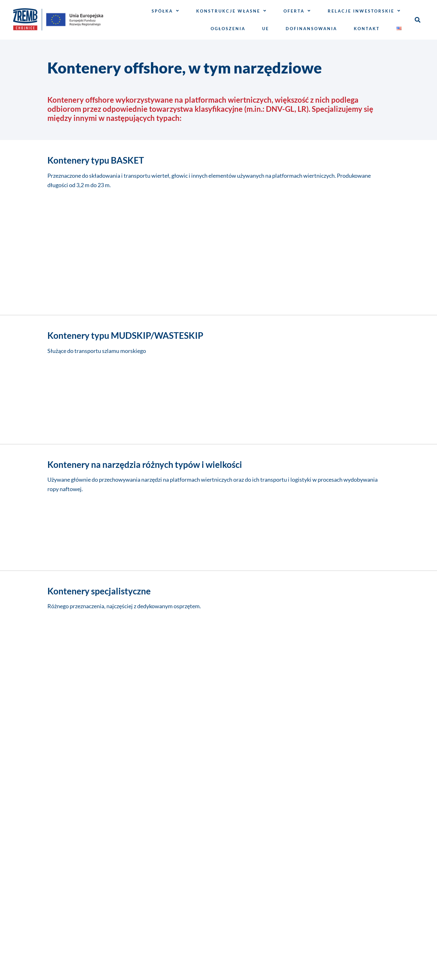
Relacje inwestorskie (364, 11)
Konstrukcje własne (232, 11)
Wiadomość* (67, 661)
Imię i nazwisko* (74, 579)
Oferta (297, 11)
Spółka (166, 11)
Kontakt (367, 29)
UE (266, 29)
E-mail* (59, 633)
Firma (57, 606)
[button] (417, 20)
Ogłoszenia (228, 29)
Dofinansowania (311, 29)
